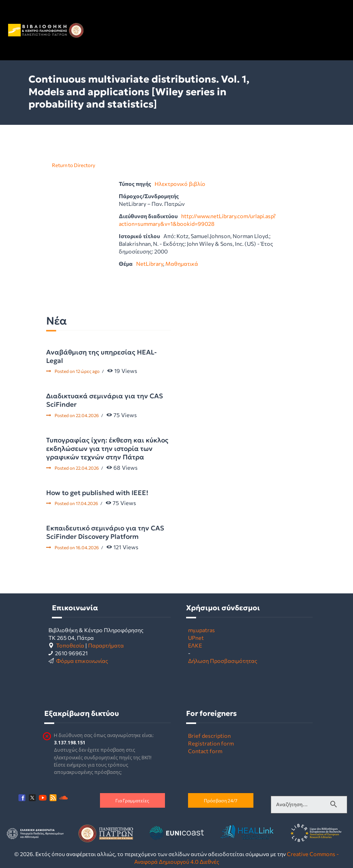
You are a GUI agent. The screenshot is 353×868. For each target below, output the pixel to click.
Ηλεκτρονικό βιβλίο (180, 184)
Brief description (209, 735)
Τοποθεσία (70, 645)
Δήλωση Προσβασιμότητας (223, 661)
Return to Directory (74, 165)
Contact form (205, 751)
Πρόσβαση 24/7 (221, 800)
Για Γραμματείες (132, 800)
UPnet (196, 638)
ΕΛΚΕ (195, 645)
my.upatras (201, 630)
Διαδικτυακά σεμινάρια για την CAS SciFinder (105, 400)
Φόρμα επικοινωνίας (82, 661)
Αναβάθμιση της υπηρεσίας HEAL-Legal (102, 356)
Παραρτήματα (106, 645)
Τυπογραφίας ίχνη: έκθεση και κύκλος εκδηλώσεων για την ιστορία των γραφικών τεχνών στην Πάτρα (107, 449)
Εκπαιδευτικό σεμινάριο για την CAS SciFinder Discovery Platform (105, 532)
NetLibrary (150, 263)
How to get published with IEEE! (97, 493)
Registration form (211, 743)
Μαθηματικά (182, 263)
